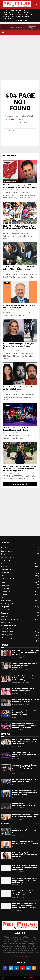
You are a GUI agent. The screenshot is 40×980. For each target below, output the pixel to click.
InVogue (5, 14)
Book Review (5, 560)
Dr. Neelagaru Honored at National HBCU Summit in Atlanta (26, 781)
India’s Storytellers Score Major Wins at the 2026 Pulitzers (19, 388)
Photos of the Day (9, 579)
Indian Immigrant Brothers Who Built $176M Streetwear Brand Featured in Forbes (25, 713)
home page (11, 119)
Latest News (10, 156)
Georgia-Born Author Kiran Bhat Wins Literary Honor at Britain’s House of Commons (25, 793)
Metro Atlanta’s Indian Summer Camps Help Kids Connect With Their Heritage (20, 227)
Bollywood (27, 16)
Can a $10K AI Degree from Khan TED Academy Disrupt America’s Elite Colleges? (25, 867)
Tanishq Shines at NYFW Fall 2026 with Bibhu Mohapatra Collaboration (25, 665)
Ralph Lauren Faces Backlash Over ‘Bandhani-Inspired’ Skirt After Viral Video (25, 652)
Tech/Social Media (17, 16)
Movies (12, 14)
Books (13, 12)
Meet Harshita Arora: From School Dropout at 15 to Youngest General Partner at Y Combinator (26, 906)
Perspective (6, 12)
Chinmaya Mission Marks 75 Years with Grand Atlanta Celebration (25, 816)
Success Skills (6, 616)
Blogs (3, 554)
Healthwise (5, 585)
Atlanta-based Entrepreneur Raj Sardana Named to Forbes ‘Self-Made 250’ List (25, 880)
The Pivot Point (20, 14)
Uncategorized (6, 629)
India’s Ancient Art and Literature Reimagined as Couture (26, 701)
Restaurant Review (8, 18)
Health (19, 12)
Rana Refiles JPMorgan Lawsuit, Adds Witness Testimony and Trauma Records (19, 346)
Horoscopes (5, 588)
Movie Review (6, 601)
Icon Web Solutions (32, 978)
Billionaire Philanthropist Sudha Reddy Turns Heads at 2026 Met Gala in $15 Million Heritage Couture (20, 468)
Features (26, 11)
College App (6, 16)
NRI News (12, 11)
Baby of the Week (7, 551)
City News (4, 11)
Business (19, 11)
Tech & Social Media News (10, 619)
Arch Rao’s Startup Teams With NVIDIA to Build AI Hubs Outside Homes (20, 268)
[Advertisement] (20, 57)
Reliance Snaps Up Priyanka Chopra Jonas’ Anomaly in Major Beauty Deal (25, 855)
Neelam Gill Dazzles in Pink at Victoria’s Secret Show (23, 690)
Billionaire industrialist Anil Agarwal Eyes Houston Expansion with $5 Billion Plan (25, 893)
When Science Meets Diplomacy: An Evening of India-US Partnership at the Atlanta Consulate (25, 768)
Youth (3, 641)
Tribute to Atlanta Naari (9, 625)
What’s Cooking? (31, 14)
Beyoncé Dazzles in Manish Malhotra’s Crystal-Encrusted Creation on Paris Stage (24, 725)
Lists (3, 598)
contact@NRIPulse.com (24, 957)
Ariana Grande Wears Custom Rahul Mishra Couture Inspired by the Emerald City (25, 678)
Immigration (26, 12)
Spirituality (5, 613)
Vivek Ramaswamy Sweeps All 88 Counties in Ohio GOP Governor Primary (20, 186)
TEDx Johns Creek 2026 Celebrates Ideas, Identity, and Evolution (18, 429)
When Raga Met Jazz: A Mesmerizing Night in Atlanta (23, 804)
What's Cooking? (7, 638)
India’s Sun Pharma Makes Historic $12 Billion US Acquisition (20, 306)
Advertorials (5, 548)
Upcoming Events (7, 632)
